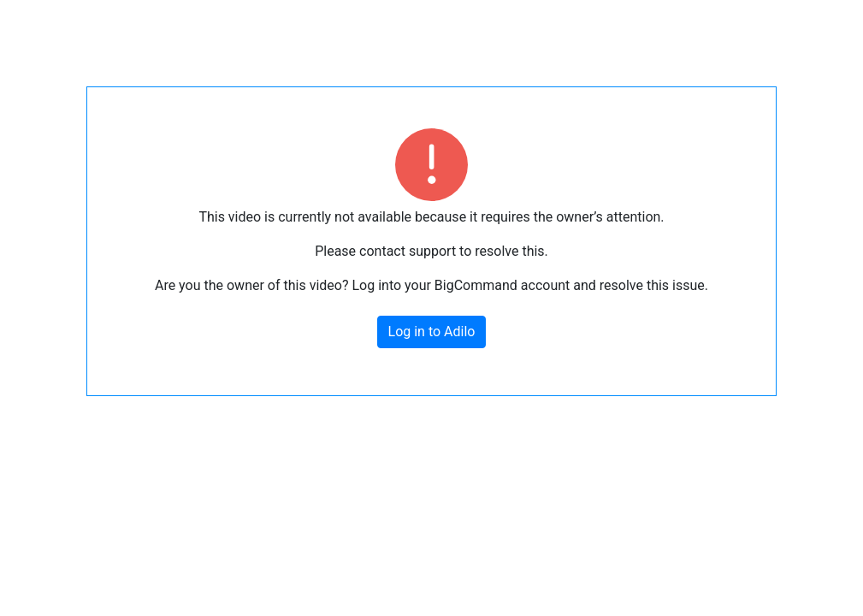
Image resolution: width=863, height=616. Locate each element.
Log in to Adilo (432, 332)
